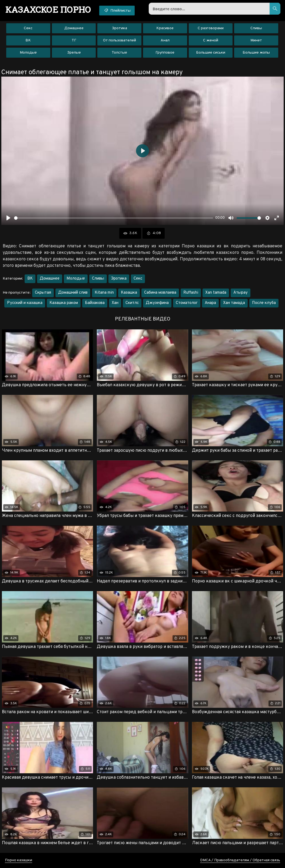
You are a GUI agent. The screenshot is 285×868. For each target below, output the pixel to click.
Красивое (165, 28)
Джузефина (157, 303)
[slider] (114, 218)
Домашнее (74, 28)
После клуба (264, 303)
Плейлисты (117, 10)
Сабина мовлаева (160, 293)
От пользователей (120, 40)
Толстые (119, 53)
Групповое (165, 53)
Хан (115, 303)
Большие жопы (256, 53)
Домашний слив (73, 293)
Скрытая (43, 293)
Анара (210, 303)
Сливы (256, 28)
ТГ (74, 40)
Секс (28, 28)
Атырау (241, 293)
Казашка (129, 293)
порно (48, 9)
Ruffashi (191, 293)
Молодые (28, 53)
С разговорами (211, 28)
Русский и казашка (25, 303)
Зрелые (74, 53)
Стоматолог (187, 303)
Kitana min (104, 293)
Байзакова (95, 303)
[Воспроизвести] (8, 218)
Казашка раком (64, 303)
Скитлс (132, 303)
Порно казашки (19, 860)
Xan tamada (216, 293)
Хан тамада (234, 303)
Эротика (120, 28)
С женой (211, 40)
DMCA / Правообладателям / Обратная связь (240, 860)
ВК (28, 40)
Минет (256, 40)
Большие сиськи (211, 53)
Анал (165, 40)
